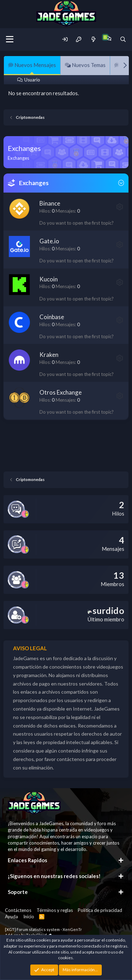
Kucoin (49, 279)
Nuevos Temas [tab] (85, 65)
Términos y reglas (55, 910)
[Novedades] (93, 39)
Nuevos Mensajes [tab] (32, 65)
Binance (50, 203)
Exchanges (34, 183)
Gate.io (49, 241)
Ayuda (11, 917)
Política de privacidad (100, 910)
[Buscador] (123, 39)
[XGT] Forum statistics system (43, 929)
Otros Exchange (61, 392)
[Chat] (108, 38)
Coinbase (52, 317)
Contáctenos (18, 910)
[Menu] (10, 39)
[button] (120, 207)
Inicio (29, 917)
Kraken (49, 355)
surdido (106, 610)
